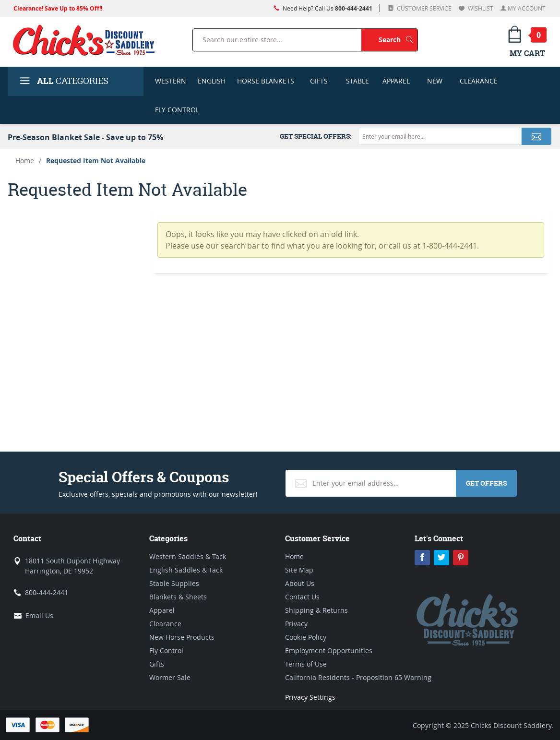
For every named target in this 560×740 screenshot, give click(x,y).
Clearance (479, 81)
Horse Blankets (266, 81)
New (435, 81)
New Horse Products (182, 637)
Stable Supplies (174, 583)
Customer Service (423, 8)
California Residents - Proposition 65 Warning (358, 677)
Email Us (39, 615)
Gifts (319, 81)
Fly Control (177, 110)
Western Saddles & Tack (188, 556)
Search (398, 40)
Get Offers (486, 483)
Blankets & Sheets (178, 597)
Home (25, 161)
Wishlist (480, 8)
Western (171, 81)
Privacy (296, 624)
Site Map (299, 570)
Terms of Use (306, 664)
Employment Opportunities (329, 650)
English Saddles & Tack (186, 570)
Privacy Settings (310, 697)
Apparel (396, 81)
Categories (63, 82)
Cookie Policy (306, 637)
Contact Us (302, 597)
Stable (357, 81)
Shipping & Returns (316, 610)
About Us (300, 583)
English (212, 81)
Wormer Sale (170, 677)
